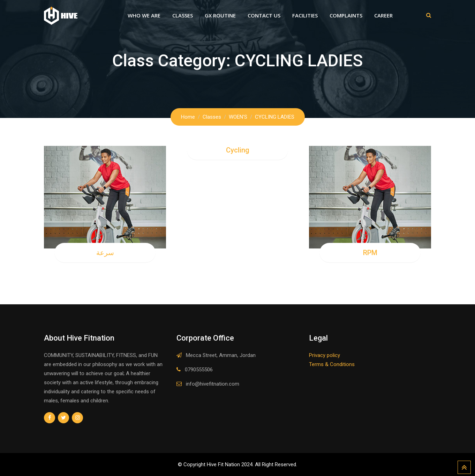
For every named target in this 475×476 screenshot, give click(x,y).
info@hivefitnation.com (213, 384)
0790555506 (199, 370)
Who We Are (144, 15)
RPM (370, 253)
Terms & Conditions (332, 364)
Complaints (346, 15)
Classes (183, 15)
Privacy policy (325, 355)
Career (383, 15)
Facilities (305, 15)
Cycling (238, 150)
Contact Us (264, 15)
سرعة (105, 253)
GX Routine (220, 15)
